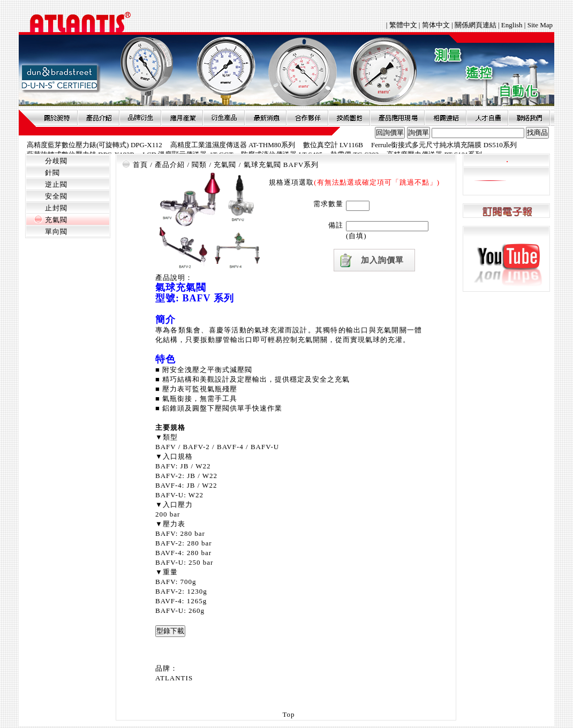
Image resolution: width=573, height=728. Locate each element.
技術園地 (349, 118)
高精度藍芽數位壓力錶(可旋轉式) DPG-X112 (95, 145)
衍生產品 (224, 118)
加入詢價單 (382, 260)
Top (288, 714)
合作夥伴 (307, 118)
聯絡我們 (529, 118)
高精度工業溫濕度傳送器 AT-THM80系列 (233, 145)
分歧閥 (56, 161)
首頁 (140, 165)
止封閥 (56, 208)
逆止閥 (56, 184)
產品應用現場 (397, 118)
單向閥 (56, 232)
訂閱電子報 (506, 211)
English (512, 25)
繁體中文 (404, 25)
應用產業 (182, 118)
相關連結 (446, 118)
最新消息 (266, 118)
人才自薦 (487, 118)
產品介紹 (99, 118)
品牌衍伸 (140, 118)
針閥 (52, 173)
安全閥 (56, 196)
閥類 (199, 165)
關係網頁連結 (476, 25)
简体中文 (436, 25)
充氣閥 (56, 220)
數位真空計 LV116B (333, 145)
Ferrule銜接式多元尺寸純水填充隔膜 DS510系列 (444, 145)
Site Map (540, 25)
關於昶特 (57, 118)
